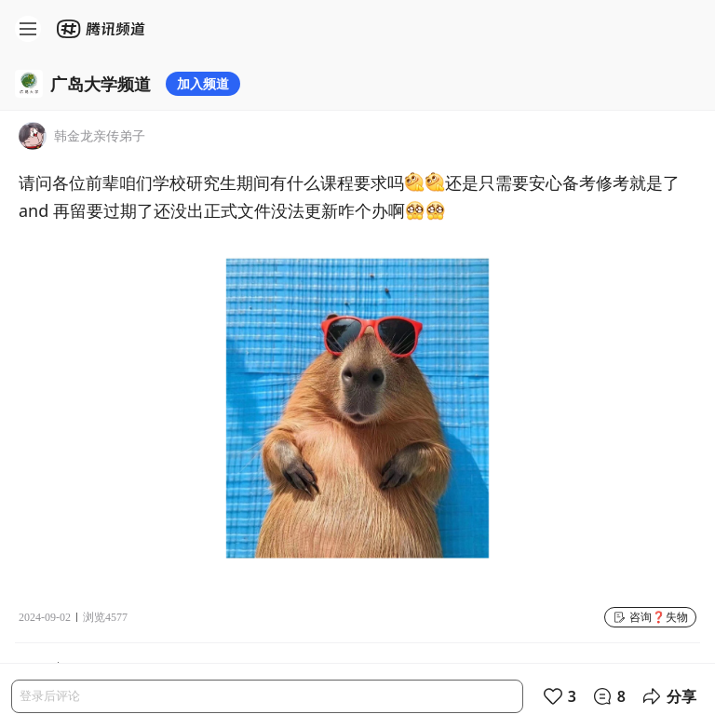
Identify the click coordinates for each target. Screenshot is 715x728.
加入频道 (203, 83)
